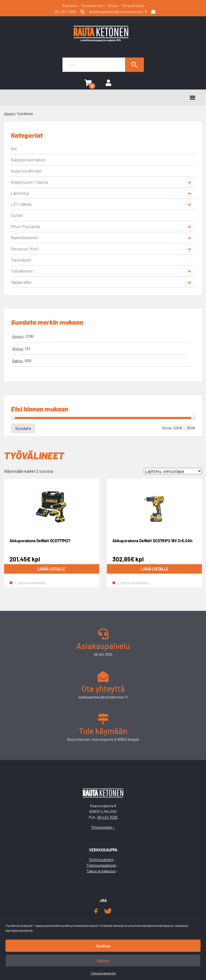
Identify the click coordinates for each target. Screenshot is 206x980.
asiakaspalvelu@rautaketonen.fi (118, 12)
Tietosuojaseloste (103, 973)
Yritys (112, 6)
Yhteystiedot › (103, 827)
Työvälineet (22, 271)
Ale (14, 149)
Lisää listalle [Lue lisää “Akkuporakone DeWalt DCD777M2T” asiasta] (51, 569)
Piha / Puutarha (25, 226)
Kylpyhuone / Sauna (29, 182)
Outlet (17, 215)
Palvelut (70, 6)
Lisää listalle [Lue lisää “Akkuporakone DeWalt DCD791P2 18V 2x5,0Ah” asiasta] (155, 569)
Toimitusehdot (101, 859)
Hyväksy (103, 946)
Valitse (103, 961)
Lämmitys (20, 193)
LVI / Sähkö (21, 204)
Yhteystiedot (133, 6)
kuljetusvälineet (26, 171)
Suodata (23, 428)
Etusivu (9, 114)
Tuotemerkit (92, 6)
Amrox (18, 348)
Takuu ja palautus (101, 871)
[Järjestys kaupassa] (173, 471)
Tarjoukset (21, 260)
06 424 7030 (66, 12)
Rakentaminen (25, 237)
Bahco (18, 361)
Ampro (18, 336)
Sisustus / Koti (25, 249)
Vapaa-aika (21, 282)
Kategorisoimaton (28, 160)
